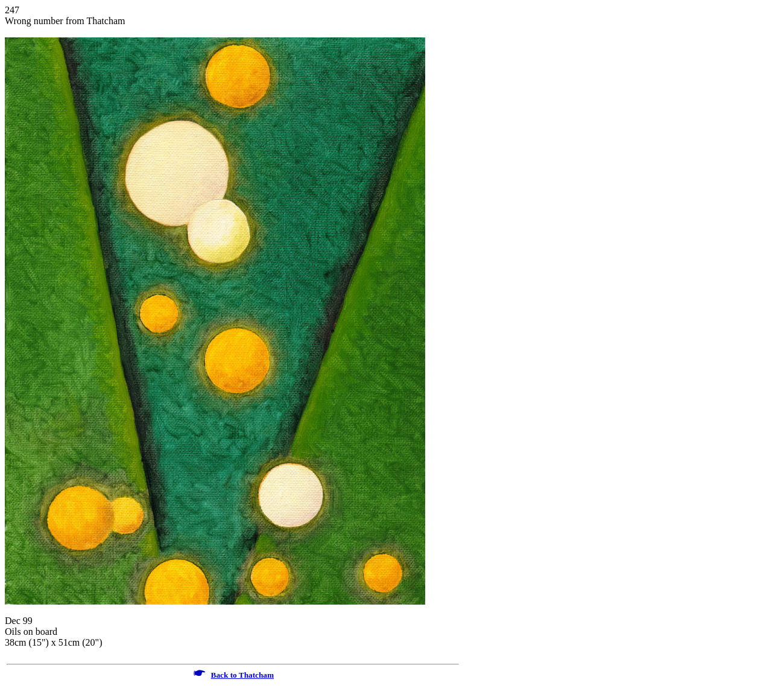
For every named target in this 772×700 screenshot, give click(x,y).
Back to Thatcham (242, 675)
